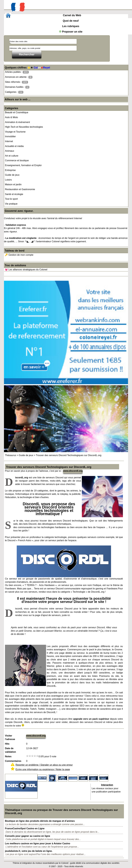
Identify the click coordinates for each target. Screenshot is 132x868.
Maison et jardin (13, 184)
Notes (8, 756)
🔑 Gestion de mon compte (19, 255)
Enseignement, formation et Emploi (23, 165)
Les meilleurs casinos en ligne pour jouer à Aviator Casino (38, 843)
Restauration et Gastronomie (20, 189)
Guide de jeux (12, 175)
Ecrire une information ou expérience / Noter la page (43, 769)
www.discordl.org (73, 471)
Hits (7, 744)
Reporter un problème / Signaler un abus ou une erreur (44, 765)
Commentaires (13, 761)
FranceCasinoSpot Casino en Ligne (25, 828)
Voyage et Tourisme (15, 132)
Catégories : (14, 92)
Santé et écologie (14, 194)
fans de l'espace (96, 527)
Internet (9, 141)
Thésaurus (11, 455)
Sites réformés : (16, 82)
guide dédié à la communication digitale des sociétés (95, 863)
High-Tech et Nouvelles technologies (24, 127)
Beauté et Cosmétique (17, 112)
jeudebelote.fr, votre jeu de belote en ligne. (29, 851)
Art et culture (12, 156)
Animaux (10, 151)
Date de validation (10, 750)
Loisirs (8, 180)
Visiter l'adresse (10, 737)
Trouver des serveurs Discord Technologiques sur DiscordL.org (69, 455)
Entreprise (10, 170)
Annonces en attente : (19, 77)
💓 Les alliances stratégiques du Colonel (26, 270)
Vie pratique (11, 204)
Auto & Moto (11, 117)
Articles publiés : (17, 72)
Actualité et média (14, 146)
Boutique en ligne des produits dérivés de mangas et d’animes (40, 821)
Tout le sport (11, 199)
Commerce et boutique (17, 160)
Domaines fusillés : (17, 87)
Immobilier (10, 136)
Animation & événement (17, 122)
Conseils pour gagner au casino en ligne (28, 836)
